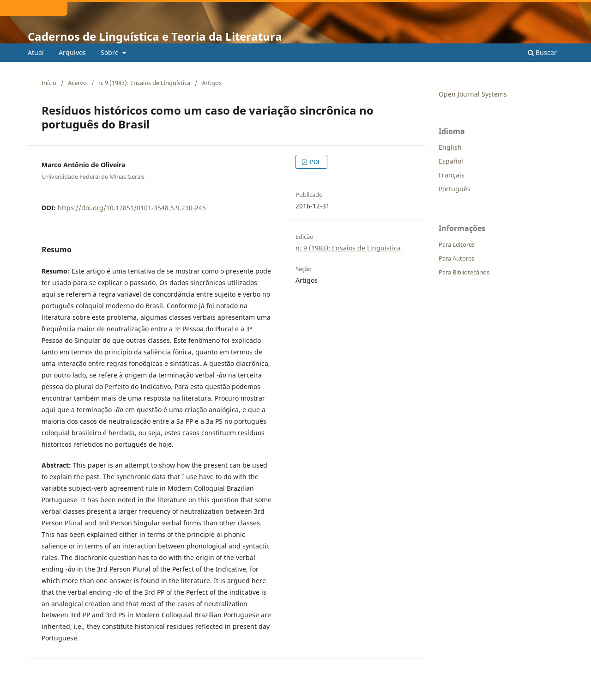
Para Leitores (457, 244)
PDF (315, 162)
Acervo (77, 83)
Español (451, 161)
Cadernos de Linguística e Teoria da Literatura (155, 36)
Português (455, 189)
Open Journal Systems (473, 94)
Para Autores (456, 258)
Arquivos (72, 52)
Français (452, 175)
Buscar (542, 52)
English (450, 147)
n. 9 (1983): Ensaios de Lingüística (144, 83)
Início (49, 83)
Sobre (111, 52)
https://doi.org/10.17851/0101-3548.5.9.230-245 (132, 208)
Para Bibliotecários (464, 272)
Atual (36, 52)
